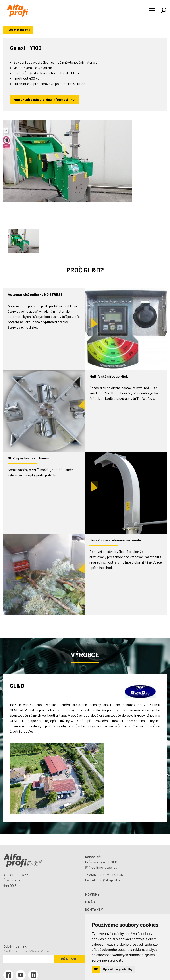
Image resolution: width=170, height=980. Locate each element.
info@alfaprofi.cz (110, 880)
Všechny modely (17, 30)
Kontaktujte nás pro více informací (44, 100)
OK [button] (96, 969)
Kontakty (94, 909)
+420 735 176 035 (110, 875)
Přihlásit (70, 959)
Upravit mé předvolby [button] (118, 969)
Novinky (92, 894)
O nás (90, 902)
